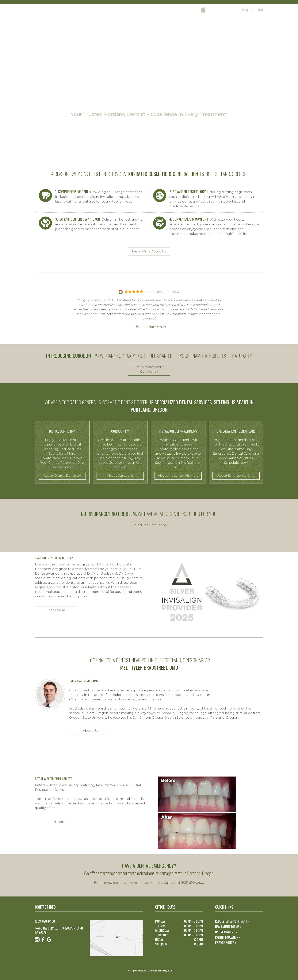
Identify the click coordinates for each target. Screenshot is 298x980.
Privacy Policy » (226, 943)
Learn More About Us (149, 251)
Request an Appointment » (232, 921)
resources (238, 25)
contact (258, 25)
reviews (218, 25)
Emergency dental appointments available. (149, 883)
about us (175, 25)
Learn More (56, 610)
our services (197, 25)
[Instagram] (37, 10)
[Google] (49, 10)
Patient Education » (228, 937)
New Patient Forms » (228, 927)
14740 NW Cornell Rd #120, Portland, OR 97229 (59, 930)
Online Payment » (226, 932)
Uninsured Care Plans (149, 525)
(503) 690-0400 (252, 10)
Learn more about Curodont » (149, 369)
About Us (90, 731)
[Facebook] (43, 10)
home (158, 25)
